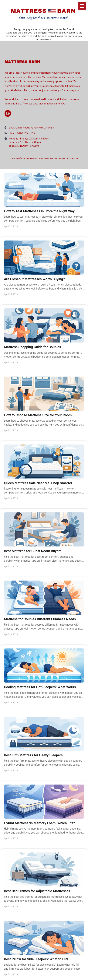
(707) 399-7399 (26, 133)
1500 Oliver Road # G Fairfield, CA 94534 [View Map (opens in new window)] (32, 128)
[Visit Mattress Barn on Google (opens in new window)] (8, 113)
